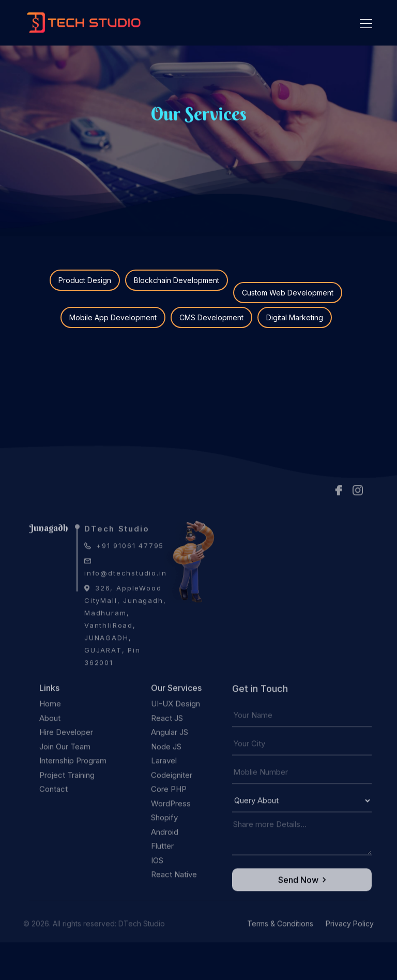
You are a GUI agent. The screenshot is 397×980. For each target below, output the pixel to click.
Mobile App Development (113, 317)
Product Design (85, 280)
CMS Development (211, 317)
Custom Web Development (288, 293)
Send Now (302, 896)
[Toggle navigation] (363, 23)
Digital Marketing (295, 317)
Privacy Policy (350, 940)
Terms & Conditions (281, 940)
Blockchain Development (177, 280)
